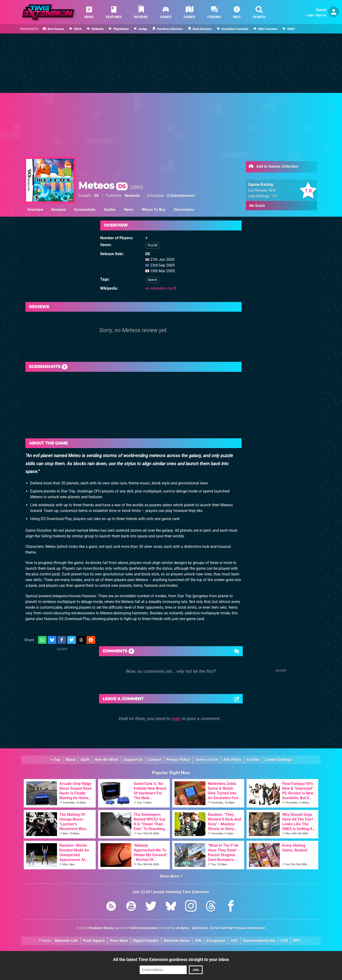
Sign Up (321, 15)
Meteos (103, 185)
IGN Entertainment (144, 928)
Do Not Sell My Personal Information (238, 928)
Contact (154, 760)
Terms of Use (207, 760)
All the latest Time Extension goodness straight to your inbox (171, 959)
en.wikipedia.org (161, 288)
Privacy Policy (178, 760)
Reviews (59, 210)
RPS (297, 941)
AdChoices (200, 928)
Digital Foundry (146, 941)
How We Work (107, 760)
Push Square (94, 941)
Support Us (133, 760)
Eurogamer (216, 941)
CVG (284, 941)
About (70, 760)
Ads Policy (232, 760)
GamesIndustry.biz (259, 941)
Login (310, 15)
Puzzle (153, 245)
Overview (35, 210)
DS (96, 196)
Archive (253, 760)
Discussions (184, 210)
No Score (257, 206)
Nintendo (132, 196)
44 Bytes (183, 928)
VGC (235, 941)
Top (55, 760)
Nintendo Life (66, 941)
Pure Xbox (119, 941)
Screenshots (85, 210)
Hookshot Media (101, 928)
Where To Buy (154, 210)
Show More (171, 876)
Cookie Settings (278, 760)
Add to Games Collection (273, 167)
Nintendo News (177, 941)
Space (152, 280)
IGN (198, 941)
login (176, 719)
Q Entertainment (181, 196)
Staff (85, 760)
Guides (110, 210)
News (129, 210)
